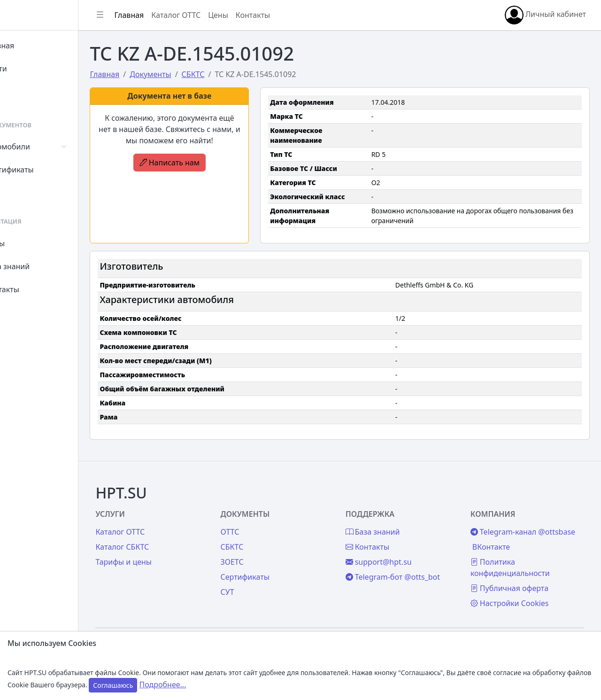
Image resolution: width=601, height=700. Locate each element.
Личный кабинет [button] (545, 15)
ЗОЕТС (263, 541)
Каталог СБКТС (164, 526)
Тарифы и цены (165, 541)
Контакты (36, 289)
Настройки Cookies (520, 593)
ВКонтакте (501, 537)
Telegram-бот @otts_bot (413, 556)
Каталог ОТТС (218, 15)
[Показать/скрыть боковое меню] (142, 15)
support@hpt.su (399, 541)
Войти (30, 69)
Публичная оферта (520, 578)
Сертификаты (43, 170)
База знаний (41, 266)
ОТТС (261, 511)
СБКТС (263, 526)
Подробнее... (163, 684)
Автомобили (41, 147)
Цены (29, 243)
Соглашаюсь (113, 685)
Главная (34, 46)
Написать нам (204, 163)
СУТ (26, 193)
